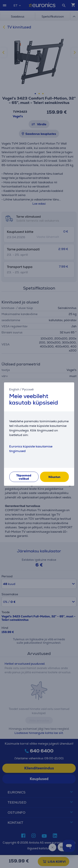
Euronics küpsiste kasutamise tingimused (31, 449)
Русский (28, 389)
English (14, 389)
